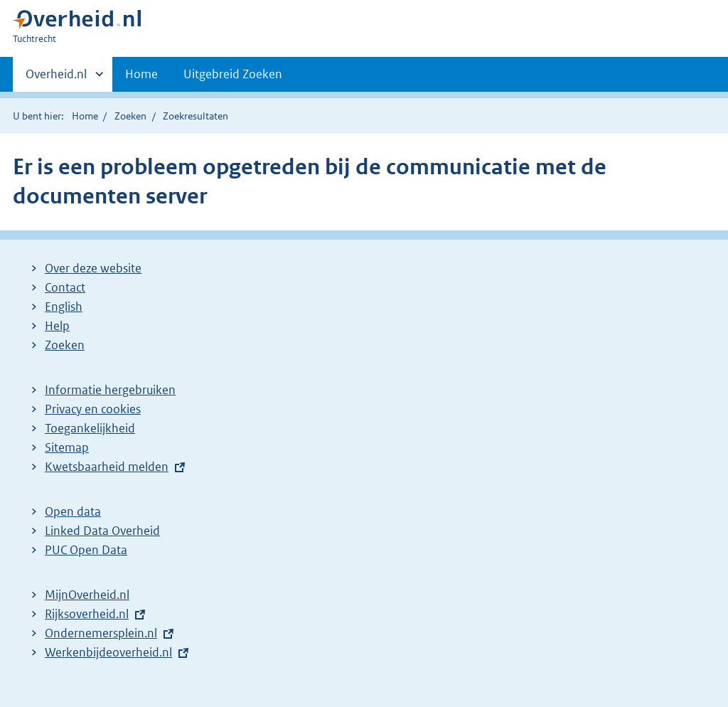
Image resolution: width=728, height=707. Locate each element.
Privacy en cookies (93, 409)
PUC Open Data (86, 550)
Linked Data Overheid (102, 531)
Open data (73, 511)
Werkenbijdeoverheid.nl (108, 652)
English (64, 307)
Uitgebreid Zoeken (233, 74)
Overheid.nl (56, 78)
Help (57, 326)
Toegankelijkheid (90, 428)
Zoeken (130, 116)
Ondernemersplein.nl (101, 633)
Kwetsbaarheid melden (107, 467)
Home (141, 74)
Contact (65, 287)
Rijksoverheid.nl (87, 614)
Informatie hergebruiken (110, 390)
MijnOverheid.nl (87, 595)
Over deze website (93, 268)
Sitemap (67, 447)
